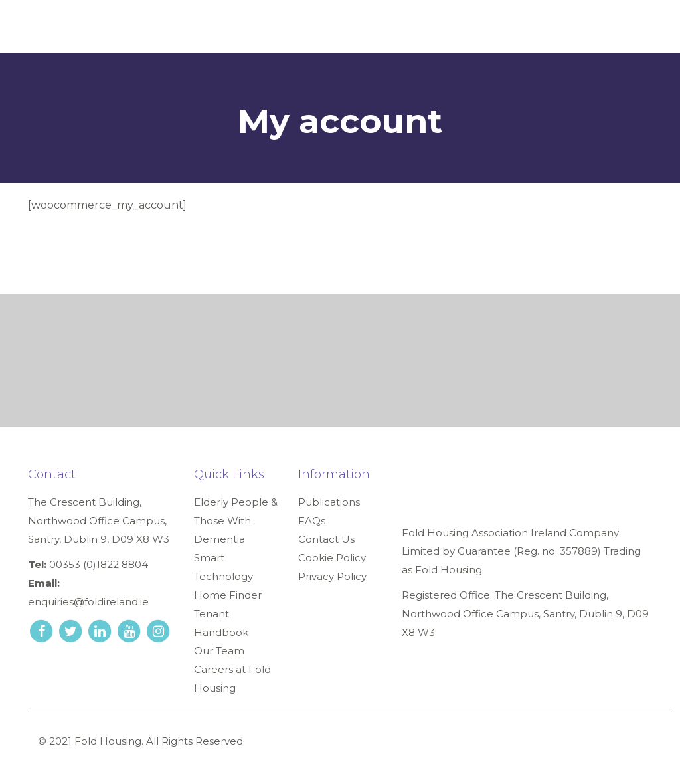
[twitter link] (72, 630)
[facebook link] (42, 630)
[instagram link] (158, 630)
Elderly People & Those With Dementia (236, 521)
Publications (329, 502)
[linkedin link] (101, 630)
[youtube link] (130, 630)
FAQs (312, 521)
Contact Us (326, 539)
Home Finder (228, 595)
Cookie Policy (332, 558)
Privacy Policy (332, 576)
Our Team (219, 651)
